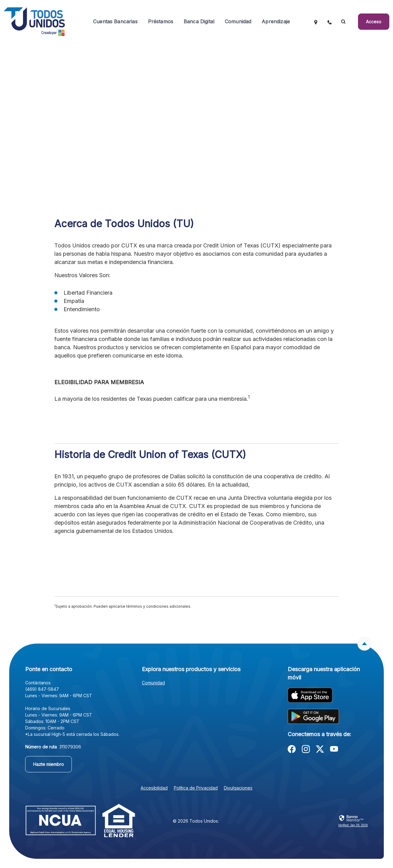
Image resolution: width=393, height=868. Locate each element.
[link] (353, 821)
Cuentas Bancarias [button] (115, 21)
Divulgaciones (238, 788)
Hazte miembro (49, 764)
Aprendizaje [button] (276, 21)
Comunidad (153, 683)
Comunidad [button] (238, 21)
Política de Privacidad (196, 788)
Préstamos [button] (161, 21)
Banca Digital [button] (199, 21)
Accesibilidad (154, 788)
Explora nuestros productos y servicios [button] (191, 669)
